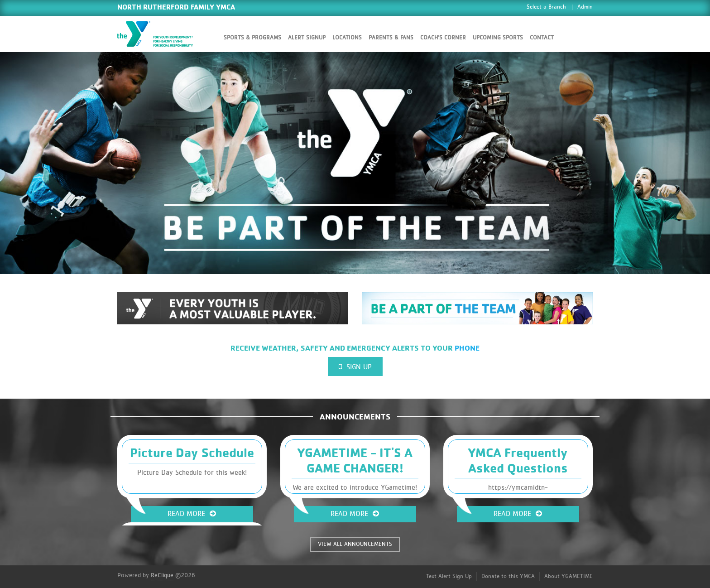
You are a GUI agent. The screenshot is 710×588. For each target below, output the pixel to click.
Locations (347, 38)
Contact (542, 38)
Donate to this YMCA (508, 576)
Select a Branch (546, 7)
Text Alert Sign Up (449, 576)
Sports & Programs (252, 38)
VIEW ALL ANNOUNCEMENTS (355, 544)
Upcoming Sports (498, 38)
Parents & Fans (391, 38)
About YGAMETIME (568, 576)
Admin (585, 7)
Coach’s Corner (443, 38)
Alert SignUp (307, 38)
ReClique (162, 575)
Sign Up (355, 367)
